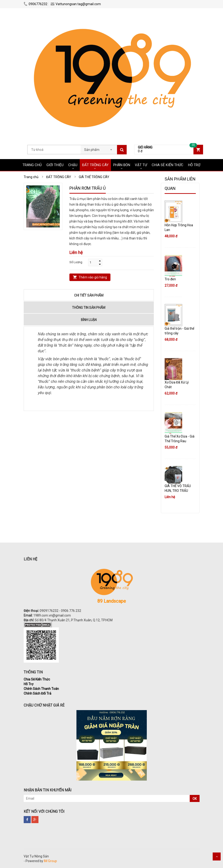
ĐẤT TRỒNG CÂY (95, 165)
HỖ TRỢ (194, 165)
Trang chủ (32, 165)
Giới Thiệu (55, 165)
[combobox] (99, 148)
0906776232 (36, 4)
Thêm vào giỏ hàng (93, 277)
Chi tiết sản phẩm (89, 295)
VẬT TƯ (141, 165)
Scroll (217, 856)
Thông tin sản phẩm (89, 308)
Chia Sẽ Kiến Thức (37, 679)
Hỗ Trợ (28, 684)
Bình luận (89, 320)
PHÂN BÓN (122, 165)
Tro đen (170, 279)
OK (195, 799)
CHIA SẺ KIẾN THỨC (168, 165)
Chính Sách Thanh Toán (41, 689)
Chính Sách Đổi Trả (38, 693)
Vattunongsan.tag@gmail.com (76, 4)
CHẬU (73, 165)
